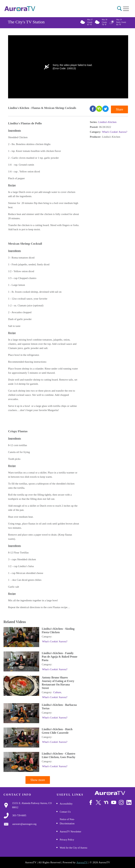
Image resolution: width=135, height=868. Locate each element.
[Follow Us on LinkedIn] (129, 803)
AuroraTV (82, 862)
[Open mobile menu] (126, 9)
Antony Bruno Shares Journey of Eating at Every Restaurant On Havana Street (58, 683)
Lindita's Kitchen (107, 122)
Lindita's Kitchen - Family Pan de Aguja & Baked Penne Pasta (60, 657)
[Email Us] (24, 824)
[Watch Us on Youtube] (114, 803)
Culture (57, 692)
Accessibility (66, 804)
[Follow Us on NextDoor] (106, 803)
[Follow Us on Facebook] (91, 803)
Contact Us (65, 812)
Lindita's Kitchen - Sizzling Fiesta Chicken (58, 630)
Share (119, 109)
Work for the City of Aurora (73, 848)
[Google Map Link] (34, 805)
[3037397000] (19, 816)
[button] (119, 9)
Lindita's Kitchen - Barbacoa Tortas (59, 707)
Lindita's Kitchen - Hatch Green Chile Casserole (57, 731)
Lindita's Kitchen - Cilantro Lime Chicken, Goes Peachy (59, 755)
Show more (38, 780)
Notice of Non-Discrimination (67, 821)
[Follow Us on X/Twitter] (98, 803)
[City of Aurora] (110, 793)
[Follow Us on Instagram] (121, 803)
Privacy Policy (67, 840)
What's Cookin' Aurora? (115, 132)
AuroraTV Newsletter (70, 832)
